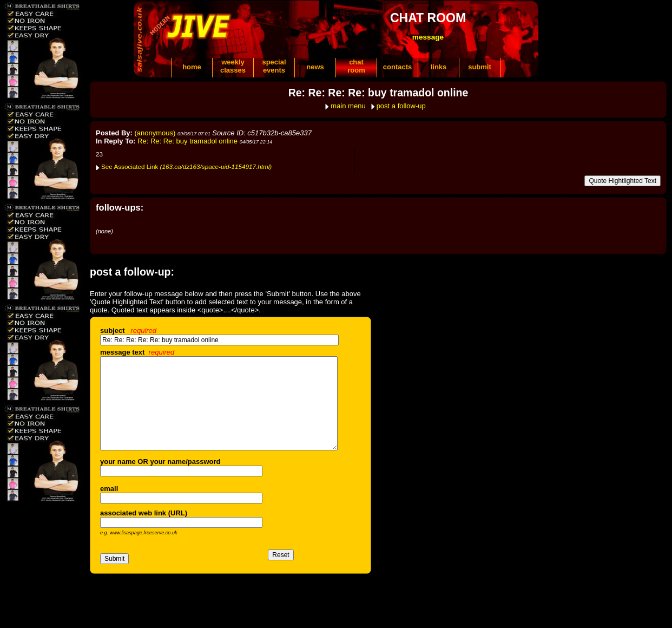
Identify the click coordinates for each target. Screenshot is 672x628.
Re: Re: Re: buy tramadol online (187, 141)
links (439, 67)
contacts (397, 67)
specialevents (274, 66)
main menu (348, 106)
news (315, 67)
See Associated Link (186, 166)
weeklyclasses (233, 66)
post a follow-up (401, 106)
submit (480, 67)
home (192, 67)
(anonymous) (155, 133)
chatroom (356, 66)
